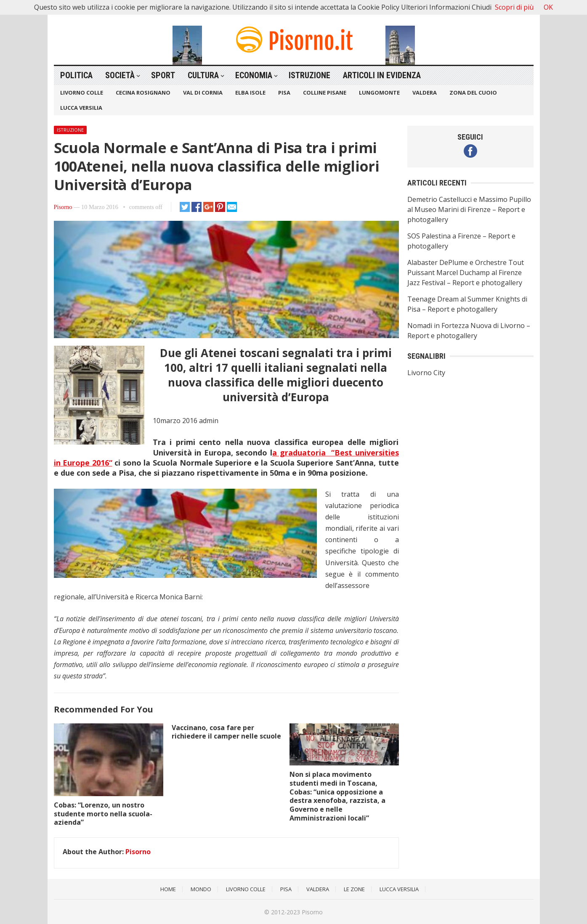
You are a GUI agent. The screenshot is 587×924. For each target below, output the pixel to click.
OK (548, 7)
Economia (254, 75)
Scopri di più (514, 7)
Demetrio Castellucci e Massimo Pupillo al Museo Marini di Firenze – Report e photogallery (469, 209)
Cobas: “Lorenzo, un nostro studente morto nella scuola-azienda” (103, 814)
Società (120, 75)
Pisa (284, 93)
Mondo (201, 889)
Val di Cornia (203, 93)
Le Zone (354, 889)
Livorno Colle (82, 93)
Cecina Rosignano (143, 93)
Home (168, 889)
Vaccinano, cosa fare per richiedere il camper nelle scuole (226, 732)
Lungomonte (379, 93)
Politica (76, 75)
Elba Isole (250, 93)
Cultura (203, 75)
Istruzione (309, 75)
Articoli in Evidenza (382, 75)
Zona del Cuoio (473, 93)
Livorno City (426, 373)
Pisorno (63, 207)
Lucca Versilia (81, 108)
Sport (163, 75)
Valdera (425, 93)
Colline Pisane (325, 93)
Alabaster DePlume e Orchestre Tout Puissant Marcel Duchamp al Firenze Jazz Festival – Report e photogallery (466, 273)
